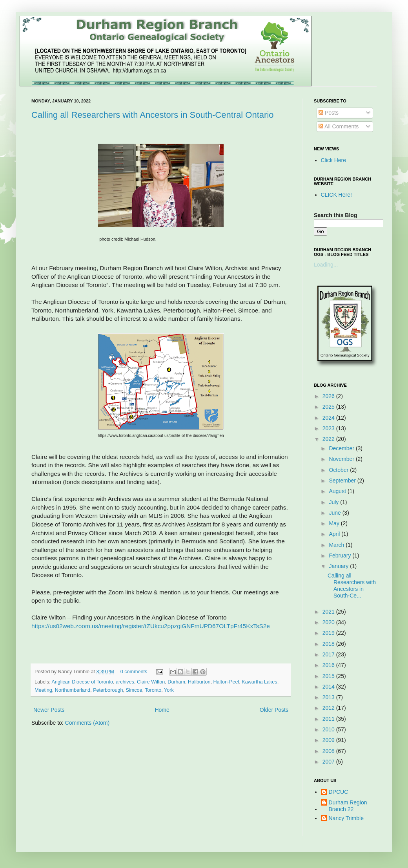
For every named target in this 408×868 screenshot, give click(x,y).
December (342, 448)
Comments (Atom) (87, 723)
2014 (329, 687)
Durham (176, 682)
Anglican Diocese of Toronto (82, 682)
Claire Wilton (151, 682)
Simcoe (134, 690)
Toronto (153, 690)
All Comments (339, 126)
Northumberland (73, 690)
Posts (329, 113)
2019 (329, 633)
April (335, 534)
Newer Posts (49, 710)
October (339, 470)
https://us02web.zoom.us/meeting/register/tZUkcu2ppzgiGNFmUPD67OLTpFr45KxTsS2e (151, 626)
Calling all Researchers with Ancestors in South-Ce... (352, 585)
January (339, 566)
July (334, 502)
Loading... (326, 265)
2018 (329, 644)
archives (125, 682)
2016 (329, 665)
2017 (329, 654)
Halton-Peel (226, 682)
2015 (329, 676)
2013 (329, 697)
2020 (329, 622)
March (337, 545)
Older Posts (274, 710)
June (335, 513)
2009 (329, 740)
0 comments (134, 672)
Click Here (334, 160)
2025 (329, 407)
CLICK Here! (336, 195)
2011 (329, 719)
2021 (329, 612)
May (335, 523)
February (341, 556)
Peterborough (108, 690)
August (338, 491)
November (342, 459)
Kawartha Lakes (259, 682)
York (169, 690)
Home (162, 710)
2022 (329, 439)
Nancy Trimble (346, 818)
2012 (329, 708)
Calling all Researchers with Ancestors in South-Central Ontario (153, 115)
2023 (329, 428)
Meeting (43, 690)
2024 (329, 418)
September (343, 481)
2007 (329, 762)
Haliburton (199, 682)
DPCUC (339, 792)
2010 (329, 729)
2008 (329, 751)
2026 (329, 396)
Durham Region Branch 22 (348, 806)
